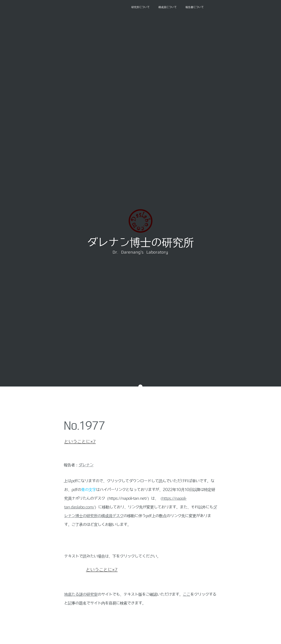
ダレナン (86, 465)
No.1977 (84, 426)
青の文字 (89, 490)
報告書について (195, 7)
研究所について (140, 7)
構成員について (168, 7)
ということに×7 (80, 442)
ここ (187, 594)
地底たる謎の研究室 (81, 594)
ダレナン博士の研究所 (140, 243)
